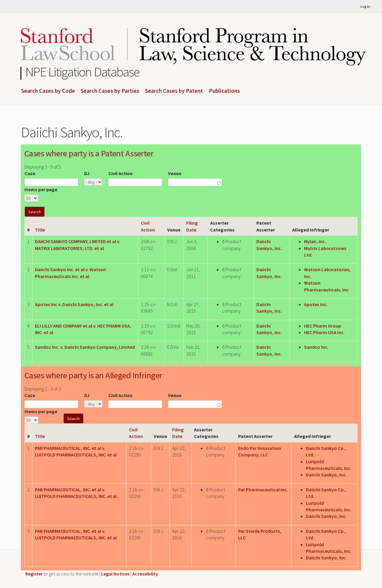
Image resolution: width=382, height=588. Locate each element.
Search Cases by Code (48, 91)
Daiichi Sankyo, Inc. (326, 475)
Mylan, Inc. (315, 241)
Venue (175, 173)
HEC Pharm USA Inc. (324, 332)
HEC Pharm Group (323, 326)
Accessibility (145, 574)
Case (30, 173)
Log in (365, 6)
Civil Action (120, 173)
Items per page (41, 189)
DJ (87, 173)
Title (40, 230)
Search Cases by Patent (174, 91)
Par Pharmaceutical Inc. (263, 490)
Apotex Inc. (316, 304)
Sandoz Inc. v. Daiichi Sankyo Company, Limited (85, 347)
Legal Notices (115, 574)
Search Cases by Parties (110, 91)
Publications (224, 91)
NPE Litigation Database (83, 72)
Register (34, 574)
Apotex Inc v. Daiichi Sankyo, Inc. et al (74, 304)
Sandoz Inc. (316, 347)
